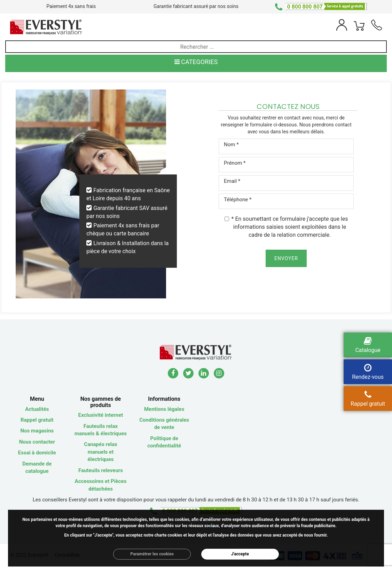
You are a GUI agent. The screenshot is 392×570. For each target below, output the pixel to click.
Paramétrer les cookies (152, 554)
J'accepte (240, 554)
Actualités (37, 409)
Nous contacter (37, 442)
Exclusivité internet (101, 415)
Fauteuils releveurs (101, 470)
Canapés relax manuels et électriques (100, 452)
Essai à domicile (37, 453)
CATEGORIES (196, 62)
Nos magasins (37, 431)
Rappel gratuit (37, 420)
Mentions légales (164, 409)
